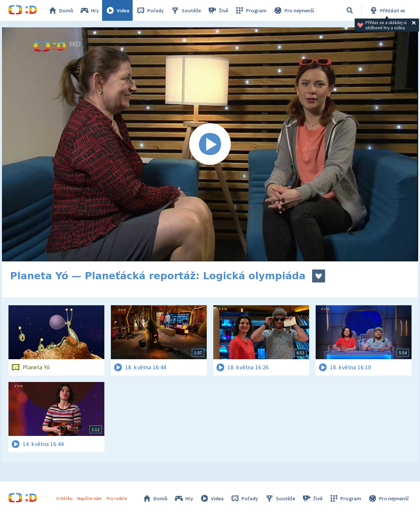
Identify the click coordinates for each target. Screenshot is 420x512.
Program (251, 10)
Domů (60, 10)
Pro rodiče (117, 498)
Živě (218, 10)
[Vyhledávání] (350, 10)
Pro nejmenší (294, 10)
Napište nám (89, 498)
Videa (117, 10)
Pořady (150, 10)
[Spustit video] (210, 144)
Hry (89, 10)
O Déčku (64, 498)
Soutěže (186, 10)
